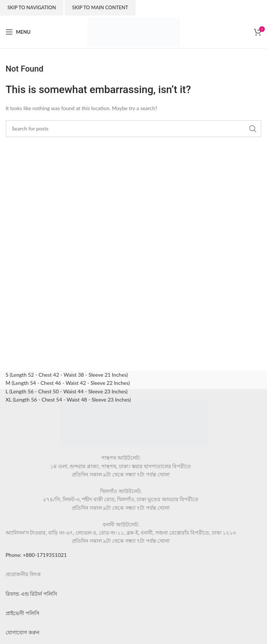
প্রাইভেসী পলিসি (22, 613)
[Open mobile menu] (18, 32)
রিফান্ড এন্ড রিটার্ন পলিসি (31, 594)
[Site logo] (134, 31)
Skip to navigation (32, 7)
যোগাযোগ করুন (22, 632)
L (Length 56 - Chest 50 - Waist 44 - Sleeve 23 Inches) (66, 391)
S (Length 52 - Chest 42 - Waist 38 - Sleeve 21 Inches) (67, 375)
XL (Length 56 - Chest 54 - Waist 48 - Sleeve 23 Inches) (68, 399)
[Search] (133, 129)
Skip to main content (100, 7)
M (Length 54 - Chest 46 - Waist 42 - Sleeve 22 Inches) (68, 383)
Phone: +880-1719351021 (36, 555)
